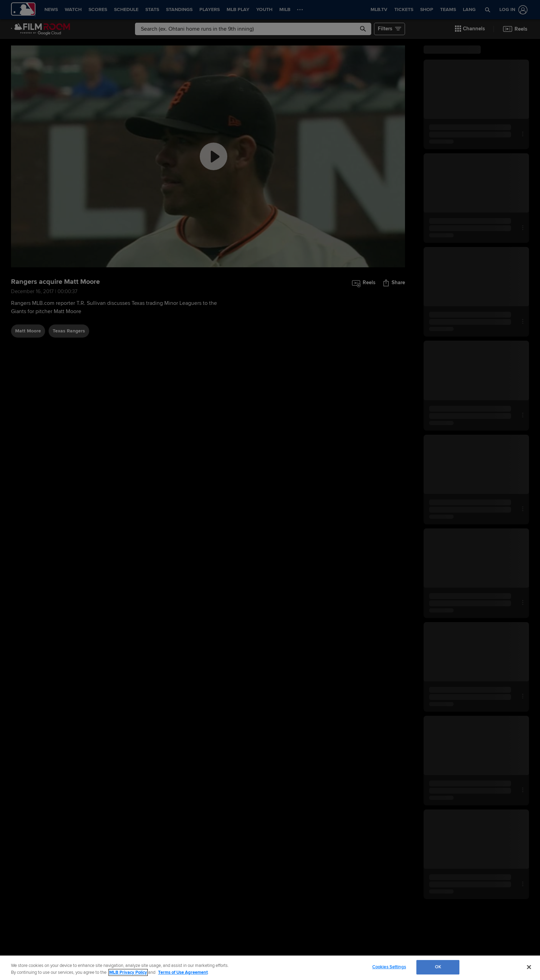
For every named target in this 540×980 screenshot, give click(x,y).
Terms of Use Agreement (183, 972)
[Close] (529, 967)
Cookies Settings (389, 967)
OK (438, 967)
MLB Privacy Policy (128, 972)
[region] (270, 968)
